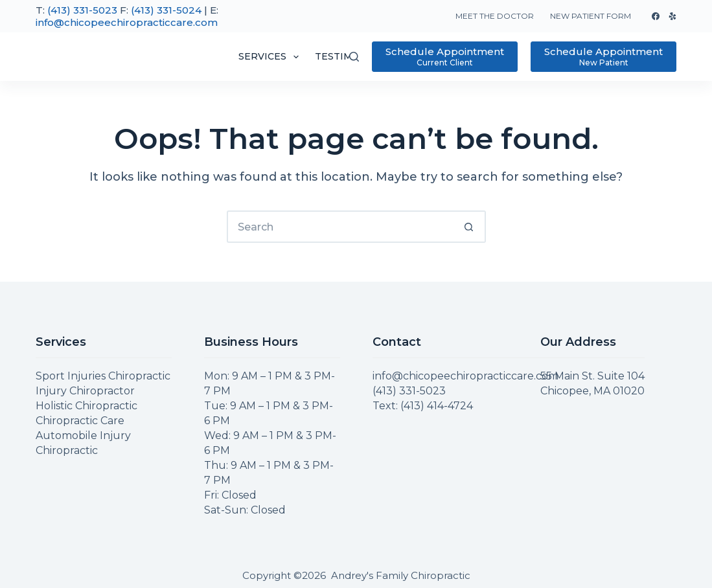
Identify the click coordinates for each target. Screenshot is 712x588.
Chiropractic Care (80, 421)
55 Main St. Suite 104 (592, 376)
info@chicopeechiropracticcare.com (127, 22)
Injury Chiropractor (85, 391)
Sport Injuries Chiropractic (103, 376)
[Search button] (470, 227)
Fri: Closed (230, 495)
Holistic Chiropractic (86, 406)
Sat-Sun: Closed (245, 510)
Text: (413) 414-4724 (423, 406)
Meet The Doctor (495, 16)
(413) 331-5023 (82, 10)
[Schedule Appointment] (445, 57)
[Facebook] (656, 16)
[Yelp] (672, 16)
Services (271, 57)
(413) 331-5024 (166, 10)
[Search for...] (340, 227)
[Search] (354, 57)
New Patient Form (591, 16)
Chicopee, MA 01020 (592, 391)
